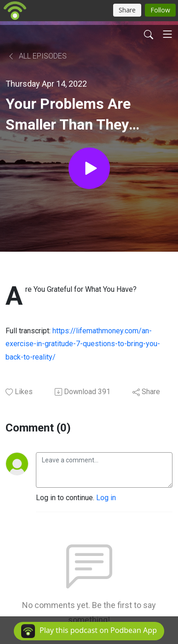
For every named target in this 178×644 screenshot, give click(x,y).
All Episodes (37, 56)
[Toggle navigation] (167, 34)
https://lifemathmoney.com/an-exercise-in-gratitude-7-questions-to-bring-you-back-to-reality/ (83, 344)
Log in (106, 498)
